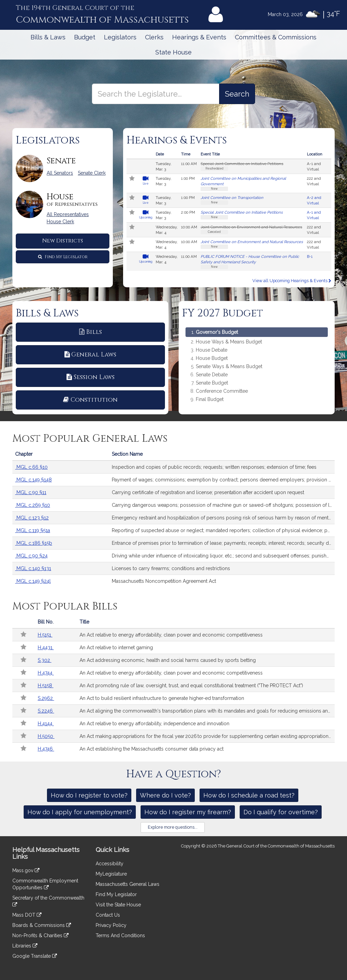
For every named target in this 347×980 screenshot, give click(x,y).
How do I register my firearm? (188, 812)
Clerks (154, 37)
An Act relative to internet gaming (116, 648)
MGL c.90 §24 (31, 556)
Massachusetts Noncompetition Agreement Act (164, 581)
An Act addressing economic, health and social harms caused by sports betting (168, 660)
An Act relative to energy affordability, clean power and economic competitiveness (171, 635)
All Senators (60, 173)
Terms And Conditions (120, 935)
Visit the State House (118, 905)
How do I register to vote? (89, 795)
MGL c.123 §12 (32, 518)
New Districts (63, 241)
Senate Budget (212, 383)
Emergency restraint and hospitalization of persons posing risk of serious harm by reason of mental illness (223, 518)
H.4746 (46, 749)
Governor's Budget (217, 332)
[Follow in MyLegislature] (132, 179)
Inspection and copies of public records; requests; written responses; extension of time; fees (214, 467)
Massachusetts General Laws (128, 884)
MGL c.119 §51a (33, 530)
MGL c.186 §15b (34, 543)
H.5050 (46, 736)
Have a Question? (174, 774)
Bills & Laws (48, 37)
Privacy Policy (111, 925)
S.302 (45, 660)
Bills (91, 332)
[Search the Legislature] (237, 94)
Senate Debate (212, 375)
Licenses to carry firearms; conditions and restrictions (171, 568)
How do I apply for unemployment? (80, 812)
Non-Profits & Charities (40, 935)
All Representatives (68, 214)
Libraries (25, 946)
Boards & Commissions (42, 925)
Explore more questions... (173, 827)
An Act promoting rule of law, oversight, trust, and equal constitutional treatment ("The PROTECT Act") (191, 686)
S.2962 (46, 698)
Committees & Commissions (276, 37)
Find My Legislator (63, 257)
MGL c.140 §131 (33, 568)
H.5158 (46, 686)
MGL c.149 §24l (33, 581)
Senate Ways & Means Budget (229, 367)
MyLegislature (111, 874)
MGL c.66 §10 (31, 467)
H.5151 (45, 635)
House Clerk (60, 222)
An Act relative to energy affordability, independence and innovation (154, 724)
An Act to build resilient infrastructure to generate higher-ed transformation (162, 698)
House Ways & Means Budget (229, 342)
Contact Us (108, 915)
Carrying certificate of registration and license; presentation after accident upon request (208, 492)
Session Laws (91, 377)
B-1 (310, 256)
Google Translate (35, 956)
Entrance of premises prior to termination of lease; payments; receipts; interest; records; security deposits (223, 543)
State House (173, 52)
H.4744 (46, 673)
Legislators (120, 37)
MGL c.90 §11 (31, 492)
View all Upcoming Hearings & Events (292, 281)
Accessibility (110, 864)
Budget (85, 37)
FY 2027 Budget (223, 313)
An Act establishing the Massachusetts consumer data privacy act (152, 749)
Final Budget (210, 399)
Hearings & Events (199, 37)
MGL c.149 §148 (33, 480)
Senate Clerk (92, 173)
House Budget (212, 358)
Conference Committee (222, 391)
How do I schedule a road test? (249, 795)
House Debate (212, 350)
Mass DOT (27, 915)
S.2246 (46, 711)
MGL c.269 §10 (33, 505)
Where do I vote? (165, 795)
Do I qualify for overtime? (281, 812)
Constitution (90, 400)
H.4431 (46, 648)
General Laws (90, 355)
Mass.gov (26, 870)
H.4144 (46, 724)
